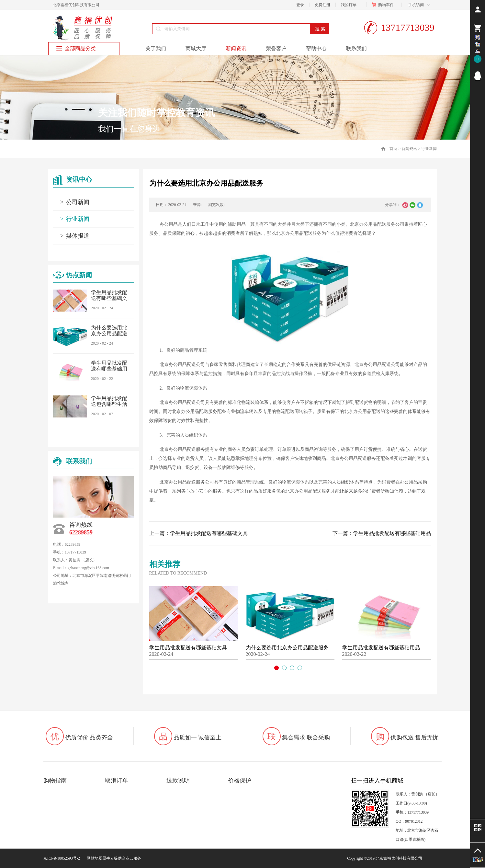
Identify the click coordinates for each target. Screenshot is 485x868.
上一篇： (198, 533)
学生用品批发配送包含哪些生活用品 (109, 404)
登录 (300, 5)
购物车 (384, 5)
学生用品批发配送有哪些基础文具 (109, 298)
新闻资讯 (409, 149)
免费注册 (322, 5)
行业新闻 (429, 149)
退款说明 (178, 781)
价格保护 (240, 781)
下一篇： (382, 533)
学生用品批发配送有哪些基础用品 (109, 369)
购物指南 (55, 781)
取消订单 (117, 781)
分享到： (393, 205)
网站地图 (94, 858)
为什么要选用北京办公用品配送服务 (109, 333)
